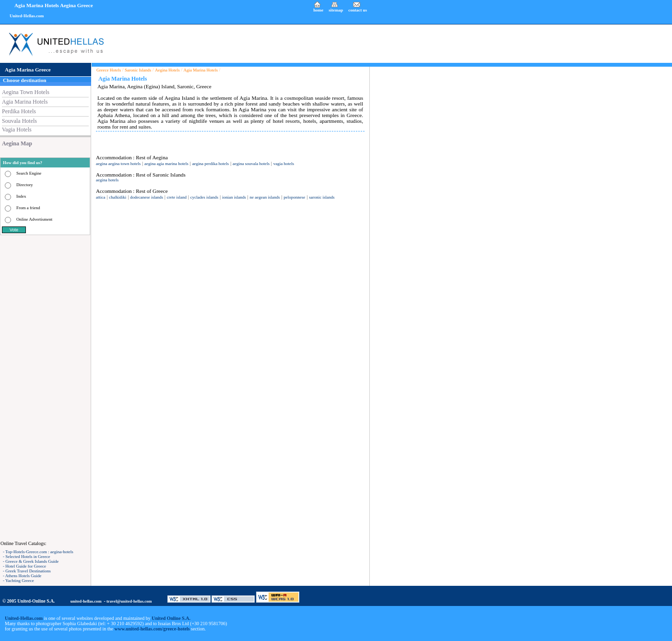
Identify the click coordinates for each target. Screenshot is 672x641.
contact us (358, 10)
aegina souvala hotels (251, 164)
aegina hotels (107, 180)
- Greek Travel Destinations (27, 571)
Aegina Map (17, 143)
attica (101, 197)
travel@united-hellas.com (129, 601)
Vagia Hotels (17, 130)
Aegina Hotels (167, 70)
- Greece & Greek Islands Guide (31, 561)
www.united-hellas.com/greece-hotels (152, 629)
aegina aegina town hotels (118, 164)
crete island (177, 197)
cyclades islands (204, 197)
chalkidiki (118, 197)
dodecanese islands (147, 197)
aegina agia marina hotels (166, 164)
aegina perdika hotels (211, 164)
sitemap (336, 10)
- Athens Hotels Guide (22, 576)
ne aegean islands (265, 197)
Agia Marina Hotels (25, 102)
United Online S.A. (171, 618)
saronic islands (322, 197)
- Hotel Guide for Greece (24, 566)
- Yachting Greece (18, 581)
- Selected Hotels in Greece (26, 557)
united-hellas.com (86, 601)
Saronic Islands (138, 70)
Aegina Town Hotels (26, 92)
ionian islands (234, 197)
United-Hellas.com (27, 16)
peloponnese (294, 197)
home (318, 10)
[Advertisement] (46, 388)
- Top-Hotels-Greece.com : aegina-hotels (38, 552)
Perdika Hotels (19, 111)
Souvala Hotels (19, 121)
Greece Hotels (109, 70)
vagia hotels (284, 164)
